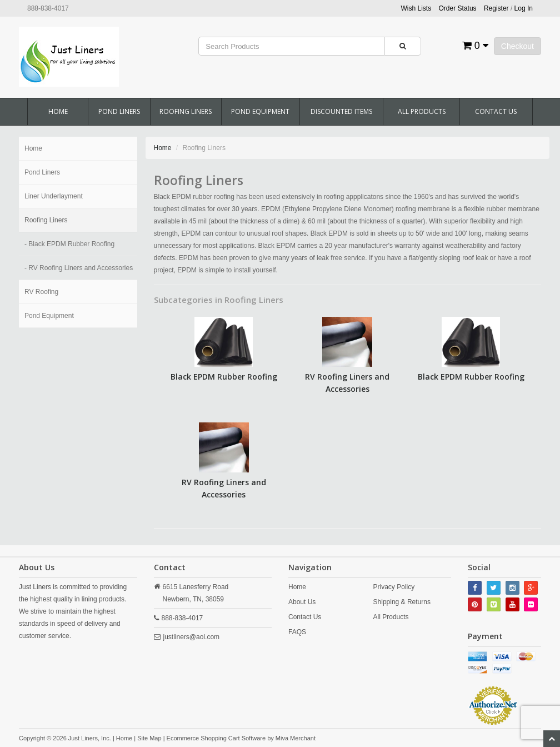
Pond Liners (119, 111)
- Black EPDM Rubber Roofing (69, 244)
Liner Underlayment (54, 196)
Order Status (458, 8)
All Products (422, 111)
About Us (302, 602)
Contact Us (496, 111)
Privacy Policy (394, 587)
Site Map (149, 738)
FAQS (297, 632)
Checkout (517, 46)
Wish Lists (416, 8)
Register (496, 8)
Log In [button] (524, 8)
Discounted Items (341, 111)
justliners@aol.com (192, 637)
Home (58, 111)
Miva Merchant (296, 738)
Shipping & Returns (402, 602)
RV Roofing (41, 292)
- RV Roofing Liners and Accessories (79, 268)
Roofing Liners (186, 111)
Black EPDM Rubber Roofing (224, 377)
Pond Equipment (260, 111)
